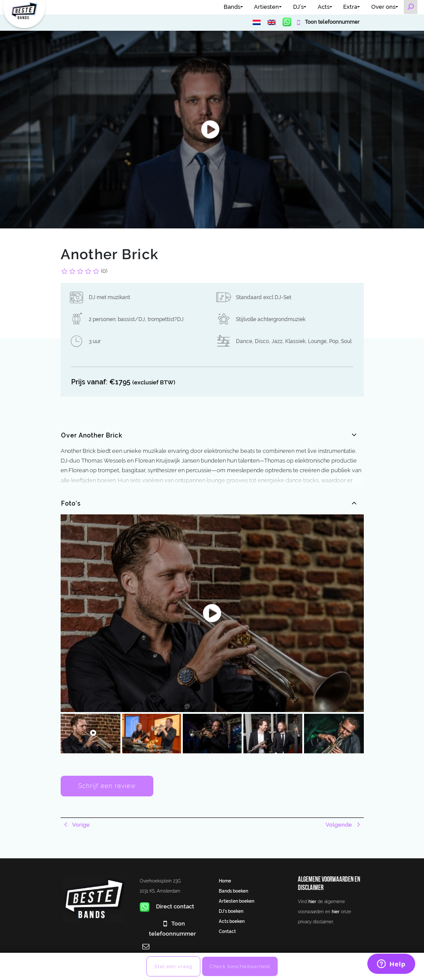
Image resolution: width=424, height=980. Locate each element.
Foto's (71, 503)
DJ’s (298, 7)
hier (312, 901)
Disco (262, 341)
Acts (324, 7)
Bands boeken (234, 891)
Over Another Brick (92, 435)
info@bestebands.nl (167, 956)
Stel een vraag (173, 966)
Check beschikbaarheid (240, 966)
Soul (346, 341)
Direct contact (167, 906)
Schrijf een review (107, 786)
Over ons (383, 7)
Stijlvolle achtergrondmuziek (271, 319)
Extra (350, 7)
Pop (334, 341)
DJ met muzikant (109, 297)
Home (225, 881)
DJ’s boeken (231, 911)
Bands (232, 7)
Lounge (317, 341)
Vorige (80, 825)
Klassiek (295, 341)
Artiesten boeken (237, 901)
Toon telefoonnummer (332, 22)
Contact (227, 931)
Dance (244, 341)
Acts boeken (232, 921)
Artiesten (266, 7)
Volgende (339, 825)
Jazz (277, 341)
